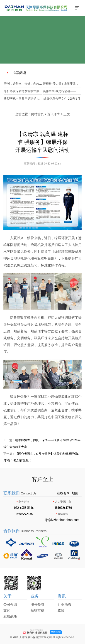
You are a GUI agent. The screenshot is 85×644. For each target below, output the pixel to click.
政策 (61, 610)
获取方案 (37, 610)
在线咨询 (63, 493)
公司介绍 (10, 604)
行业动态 (64, 604)
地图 (75, 493)
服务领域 (37, 604)
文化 (7, 610)
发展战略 (10, 616)
